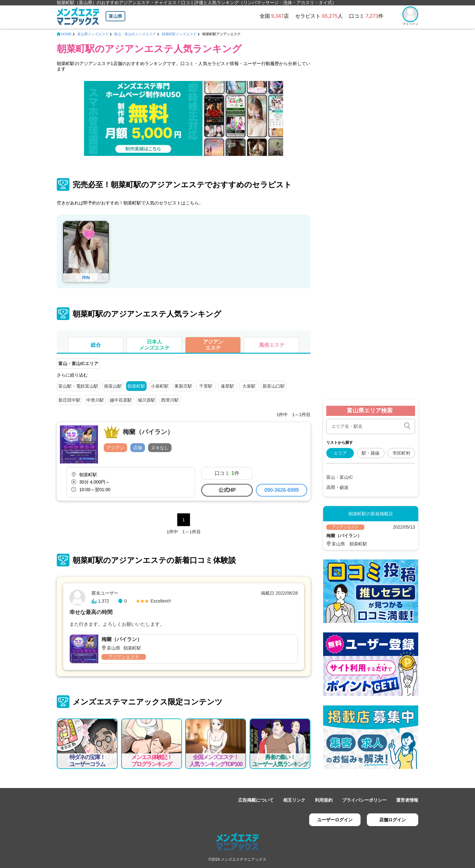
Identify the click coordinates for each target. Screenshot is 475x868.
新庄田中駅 (69, 400)
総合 (96, 345)
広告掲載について (256, 800)
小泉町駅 (160, 386)
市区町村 (401, 453)
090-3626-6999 (282, 490)
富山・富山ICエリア (78, 364)
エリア (340, 453)
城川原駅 (146, 400)
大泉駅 (249, 386)
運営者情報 (407, 800)
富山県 (115, 16)
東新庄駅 (183, 386)
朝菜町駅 (136, 386)
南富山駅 (113, 386)
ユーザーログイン (335, 820)
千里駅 (206, 386)
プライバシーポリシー (364, 800)
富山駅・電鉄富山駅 (78, 386)
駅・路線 (371, 453)
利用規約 (324, 800)
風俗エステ (272, 345)
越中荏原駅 (121, 400)
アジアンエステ (213, 345)
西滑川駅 (170, 400)
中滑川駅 (95, 400)
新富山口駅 (274, 386)
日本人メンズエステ (154, 345)
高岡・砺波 (337, 487)
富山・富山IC (340, 477)
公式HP (227, 490)
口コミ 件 (227, 473)
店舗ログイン (393, 820)
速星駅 (227, 386)
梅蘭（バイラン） (148, 432)
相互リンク (294, 800)
